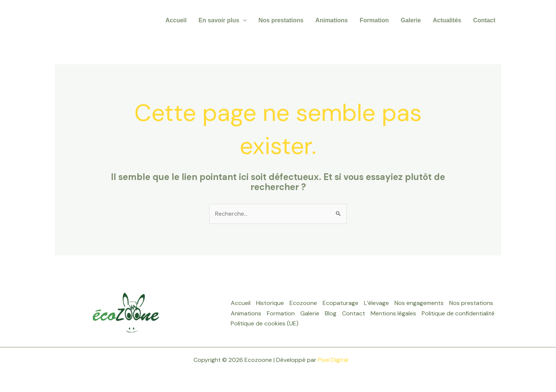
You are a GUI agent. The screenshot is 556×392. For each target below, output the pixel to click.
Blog (331, 313)
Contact (484, 20)
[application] (243, 20)
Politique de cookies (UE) (265, 323)
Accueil (176, 20)
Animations (331, 20)
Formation (374, 20)
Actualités (447, 20)
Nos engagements (419, 303)
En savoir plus (222, 20)
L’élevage (376, 303)
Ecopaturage (341, 303)
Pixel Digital (333, 360)
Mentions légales (393, 313)
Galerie (411, 20)
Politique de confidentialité (458, 313)
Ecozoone (303, 303)
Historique (270, 303)
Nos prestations (281, 20)
